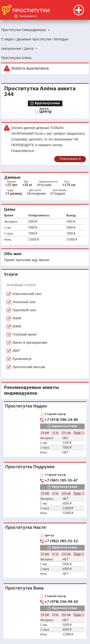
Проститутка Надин (26, 406)
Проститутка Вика (24, 588)
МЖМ (17, 326)
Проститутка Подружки (30, 467)
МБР (16, 351)
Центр (45, 111)
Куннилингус (22, 359)
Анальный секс (24, 302)
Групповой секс (24, 310)
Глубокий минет (25, 334)
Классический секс (27, 294)
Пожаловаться (70, 159)
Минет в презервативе (30, 343)
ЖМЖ (17, 318)
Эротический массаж (29, 367)
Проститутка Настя (26, 527)
